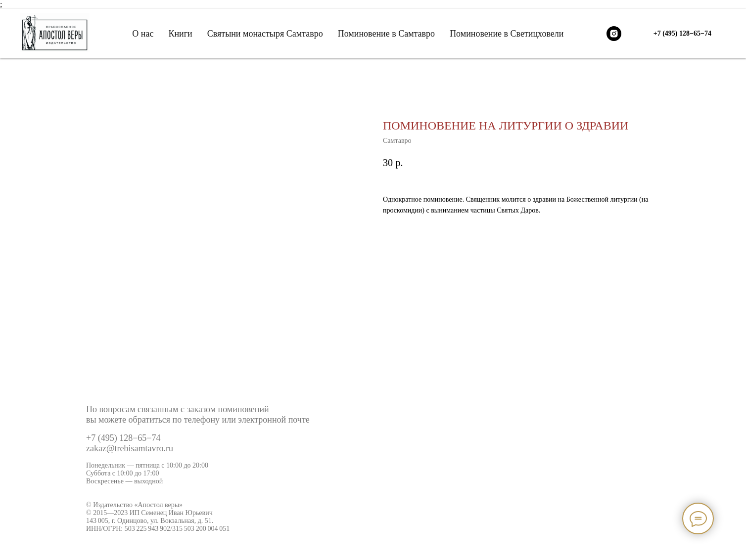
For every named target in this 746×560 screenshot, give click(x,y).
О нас (143, 34)
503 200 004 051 (207, 529)
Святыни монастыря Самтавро (265, 34)
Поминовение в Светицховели (507, 34)
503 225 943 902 (147, 529)
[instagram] (614, 34)
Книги (180, 34)
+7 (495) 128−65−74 (123, 438)
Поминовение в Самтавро (386, 34)
